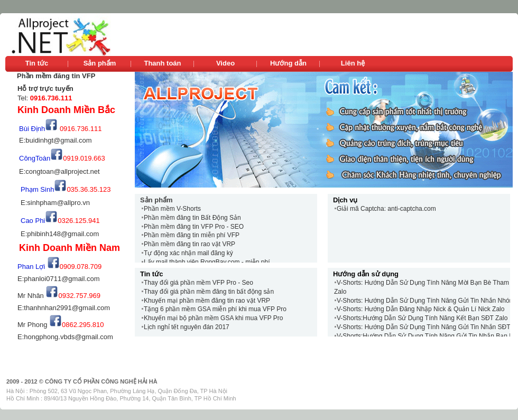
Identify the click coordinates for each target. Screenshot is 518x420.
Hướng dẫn (288, 63)
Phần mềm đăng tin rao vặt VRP (189, 244)
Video (225, 63)
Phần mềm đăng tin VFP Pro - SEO (194, 227)
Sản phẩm (100, 63)
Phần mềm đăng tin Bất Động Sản (192, 218)
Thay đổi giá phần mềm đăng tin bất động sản (209, 292)
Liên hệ (353, 63)
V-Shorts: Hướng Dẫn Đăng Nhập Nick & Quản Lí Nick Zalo (420, 309)
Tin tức (37, 63)
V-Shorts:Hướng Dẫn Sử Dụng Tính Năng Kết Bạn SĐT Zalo (422, 318)
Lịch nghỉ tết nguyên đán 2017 (187, 327)
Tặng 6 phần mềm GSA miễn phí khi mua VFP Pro (215, 309)
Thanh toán (162, 63)
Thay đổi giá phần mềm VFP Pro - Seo (198, 283)
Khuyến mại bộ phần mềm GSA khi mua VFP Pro (214, 318)
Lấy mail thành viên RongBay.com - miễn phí (207, 262)
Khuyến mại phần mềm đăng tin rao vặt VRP (207, 301)
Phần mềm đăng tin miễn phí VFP (192, 235)
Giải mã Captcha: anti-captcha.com (386, 209)
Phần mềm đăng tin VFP (56, 76)
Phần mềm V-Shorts (172, 209)
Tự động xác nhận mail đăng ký (188, 253)
